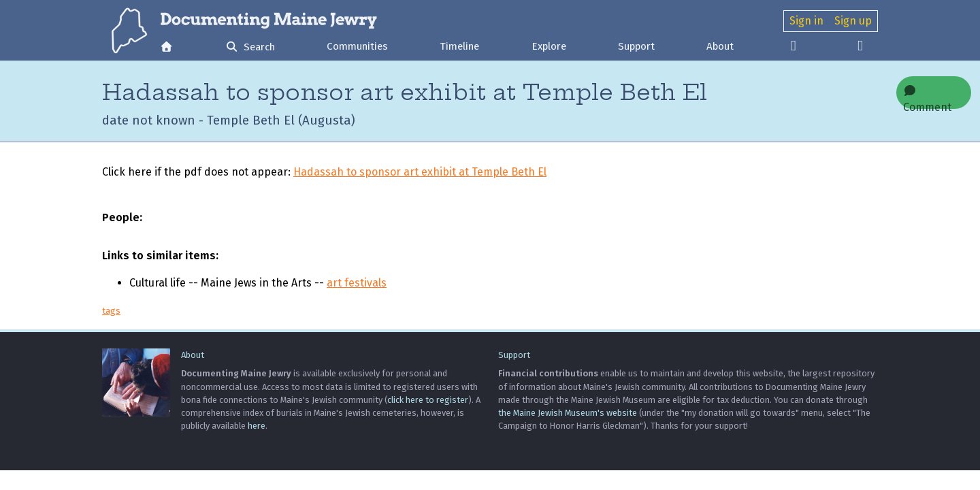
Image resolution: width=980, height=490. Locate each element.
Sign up (853, 21)
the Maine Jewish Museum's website (568, 413)
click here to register (428, 400)
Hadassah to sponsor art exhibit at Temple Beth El (420, 172)
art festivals (357, 283)
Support (636, 46)
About (720, 46)
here (257, 426)
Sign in (806, 21)
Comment (927, 97)
